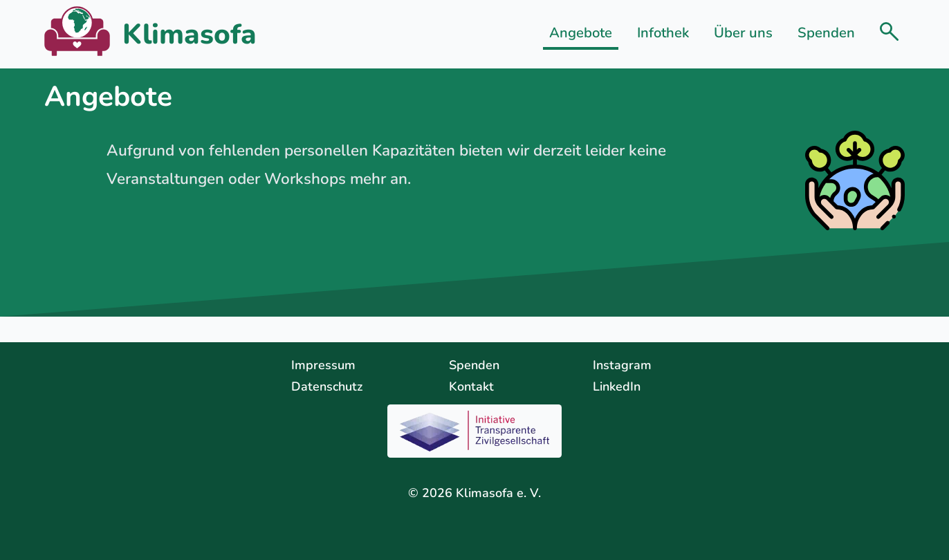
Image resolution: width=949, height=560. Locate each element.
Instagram (622, 365)
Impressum (323, 365)
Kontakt (471, 386)
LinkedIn (617, 386)
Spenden (826, 33)
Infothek (663, 33)
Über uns (743, 33)
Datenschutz (327, 386)
